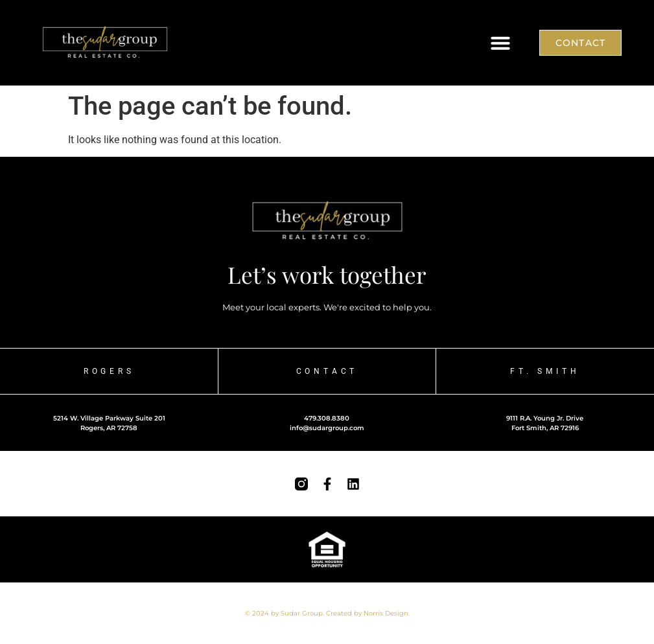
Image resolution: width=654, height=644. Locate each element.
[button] (500, 43)
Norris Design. (387, 613)
